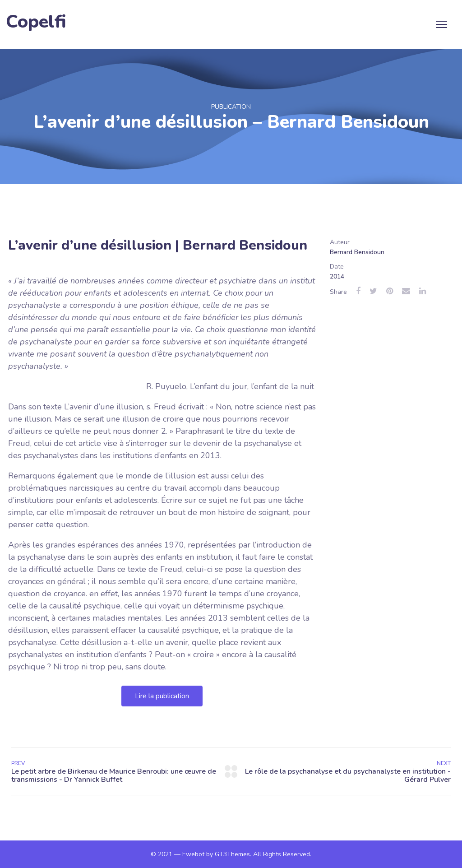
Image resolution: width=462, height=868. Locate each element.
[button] (162, 696)
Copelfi (36, 22)
